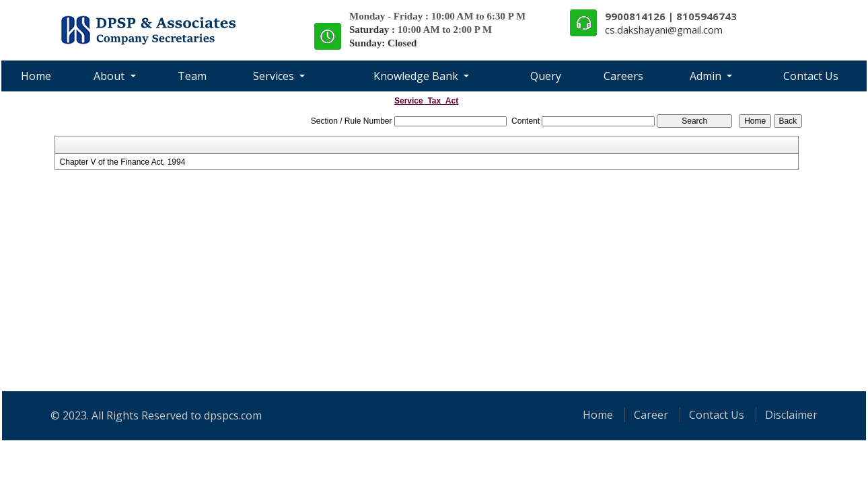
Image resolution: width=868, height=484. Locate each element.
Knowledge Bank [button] (417, 76)
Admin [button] (707, 76)
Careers (623, 76)
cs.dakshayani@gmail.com (664, 30)
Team (192, 76)
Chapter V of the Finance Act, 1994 (123, 162)
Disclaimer (791, 415)
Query (546, 76)
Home (36, 76)
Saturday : (373, 30)
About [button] (110, 76)
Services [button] (275, 76)
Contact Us (811, 76)
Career (651, 415)
